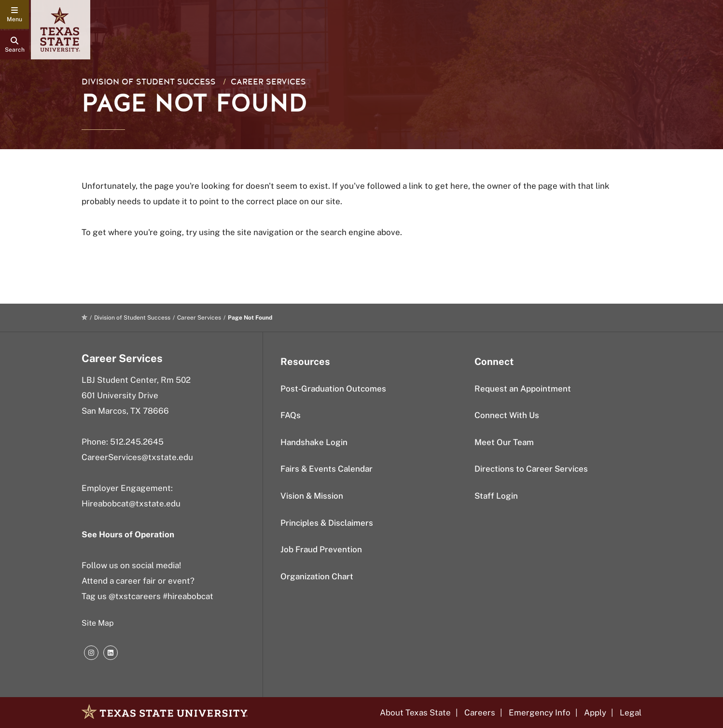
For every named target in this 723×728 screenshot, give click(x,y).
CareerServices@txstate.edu (137, 457)
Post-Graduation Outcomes (333, 389)
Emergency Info (540, 713)
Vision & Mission (312, 496)
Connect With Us (507, 415)
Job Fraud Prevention (321, 549)
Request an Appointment (523, 389)
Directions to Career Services (531, 469)
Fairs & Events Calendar (327, 469)
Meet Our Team (504, 442)
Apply (595, 713)
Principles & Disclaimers (327, 523)
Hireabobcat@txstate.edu (131, 504)
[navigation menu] (14, 14)
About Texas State (415, 713)
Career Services (268, 82)
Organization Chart (317, 576)
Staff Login (496, 496)
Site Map (98, 623)
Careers (480, 713)
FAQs (291, 415)
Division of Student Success (149, 82)
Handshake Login (314, 442)
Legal (631, 713)
